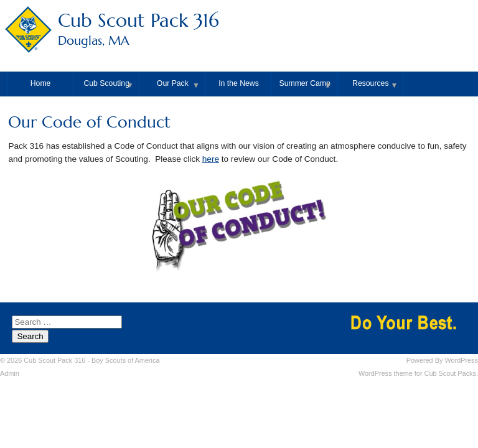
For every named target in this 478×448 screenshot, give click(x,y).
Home (41, 83)
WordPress (461, 360)
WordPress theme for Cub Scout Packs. (418, 373)
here (211, 159)
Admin (10, 373)
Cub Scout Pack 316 (239, 30)
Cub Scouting (106, 83)
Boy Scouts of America (125, 360)
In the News (239, 83)
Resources (370, 83)
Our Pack (173, 83)
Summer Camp (305, 83)
